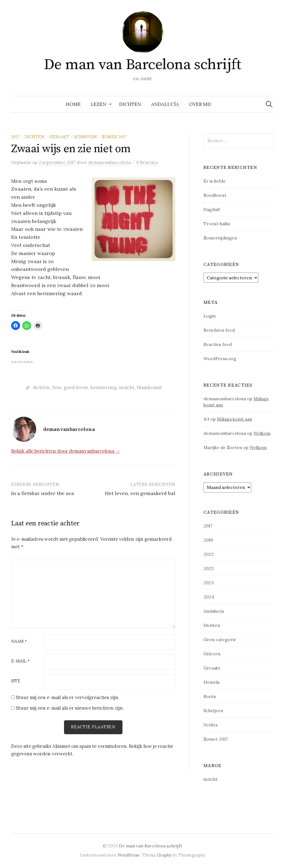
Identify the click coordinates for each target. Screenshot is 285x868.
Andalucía (165, 104)
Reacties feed (218, 344)
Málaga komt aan (234, 419)
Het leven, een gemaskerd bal (140, 493)
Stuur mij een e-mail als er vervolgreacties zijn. (68, 697)
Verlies (211, 725)
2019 (208, 540)
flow (57, 387)
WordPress (128, 855)
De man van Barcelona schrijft (142, 65)
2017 (15, 137)
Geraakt (59, 137)
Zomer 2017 (114, 137)
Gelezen (212, 654)
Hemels (212, 682)
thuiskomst (149, 387)
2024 (209, 597)
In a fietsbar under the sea (43, 493)
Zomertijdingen (220, 238)
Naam (19, 642)
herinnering (104, 387)
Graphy (164, 855)
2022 (209, 554)
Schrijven (86, 137)
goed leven (76, 387)
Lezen (99, 104)
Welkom (262, 433)
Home (73, 104)
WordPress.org (220, 358)
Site (16, 681)
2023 (209, 583)
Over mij (200, 104)
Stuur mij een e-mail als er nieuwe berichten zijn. (70, 708)
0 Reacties (147, 162)
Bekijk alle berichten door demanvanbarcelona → (66, 451)
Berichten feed (219, 330)
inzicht (127, 387)
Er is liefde (215, 181)
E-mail (20, 661)
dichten (41, 387)
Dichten (130, 104)
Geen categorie (220, 639)
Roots (210, 696)
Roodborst (215, 195)
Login (210, 316)
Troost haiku (217, 224)
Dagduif (212, 209)
